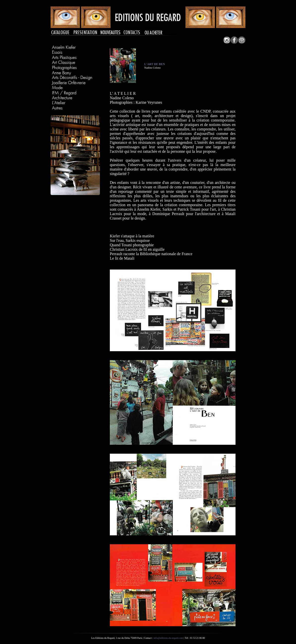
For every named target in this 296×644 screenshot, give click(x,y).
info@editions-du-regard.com (168, 638)
